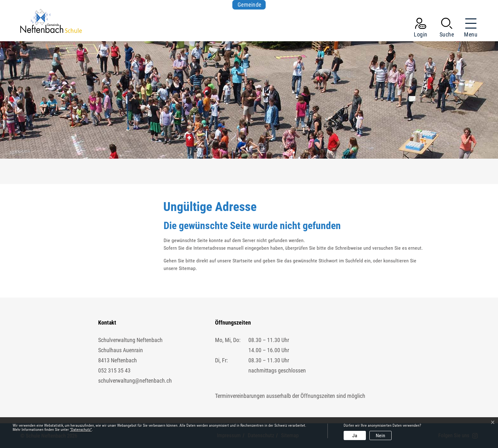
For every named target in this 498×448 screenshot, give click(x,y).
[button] (447, 29)
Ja (355, 435)
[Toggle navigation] (469, 29)
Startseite (242, 261)
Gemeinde (249, 5)
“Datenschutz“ (81, 430)
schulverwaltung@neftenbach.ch (135, 381)
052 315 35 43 (114, 370)
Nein (380, 435)
